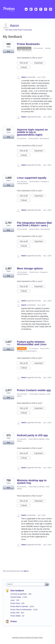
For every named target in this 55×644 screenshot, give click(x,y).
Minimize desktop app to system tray (32, 482)
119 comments (22, 272)
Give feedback (17, 591)
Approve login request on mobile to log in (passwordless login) (32, 132)
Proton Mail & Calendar (37, 394)
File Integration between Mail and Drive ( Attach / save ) (34, 224)
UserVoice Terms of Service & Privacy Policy (28, 637)
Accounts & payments (19, 594)
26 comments (22, 138)
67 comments (34, 349)
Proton (14, 621)
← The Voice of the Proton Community (17, 30)
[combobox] (26, 584)
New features (27, 51)
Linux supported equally (32, 178)
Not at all (25, 63)
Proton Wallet (16, 616)
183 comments (22, 394)
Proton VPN (44, 349)
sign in (26, 571)
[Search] (47, 584)
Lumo (13, 600)
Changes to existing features (27, 351)
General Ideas (33, 138)
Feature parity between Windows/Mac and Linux (32, 343)
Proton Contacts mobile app (34, 390)
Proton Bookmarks (28, 44)
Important (40, 63)
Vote (8, 51)
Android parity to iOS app (32, 435)
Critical (26, 68)
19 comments (22, 439)
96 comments (22, 487)
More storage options (30, 268)
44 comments (38, 48)
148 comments (22, 229)
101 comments (22, 182)
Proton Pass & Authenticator (21, 610)
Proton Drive (34, 272)
